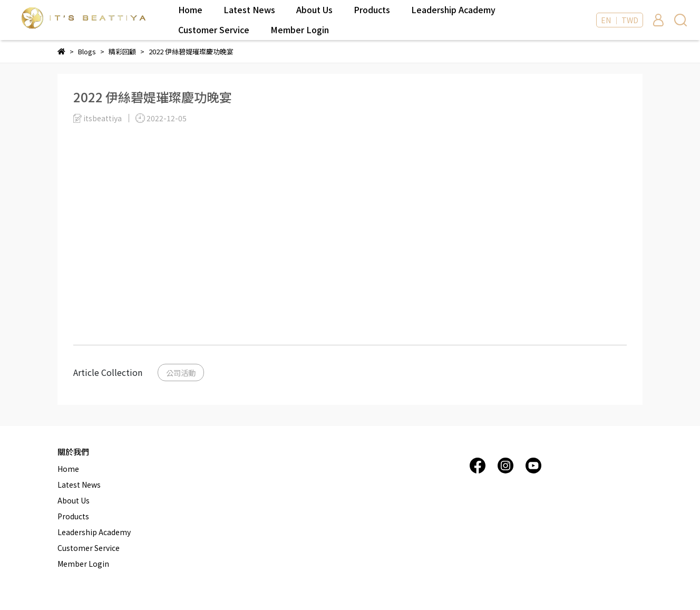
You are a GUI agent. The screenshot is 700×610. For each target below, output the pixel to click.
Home (190, 9)
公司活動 (181, 372)
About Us (314, 9)
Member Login (300, 30)
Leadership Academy (453, 9)
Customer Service (214, 30)
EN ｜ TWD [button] (620, 20)
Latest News (249, 9)
